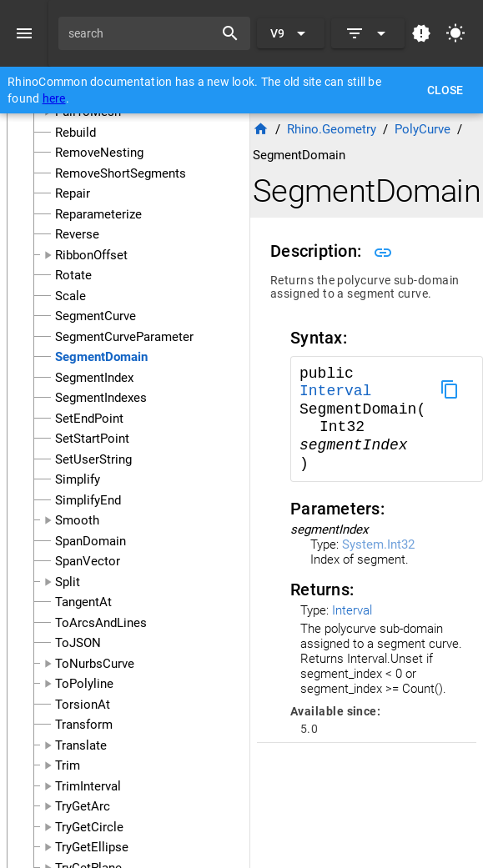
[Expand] (368, 33)
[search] (142, 33)
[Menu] (24, 33)
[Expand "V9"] (291, 33)
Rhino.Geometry (332, 129)
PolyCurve (423, 129)
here (54, 98)
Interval (335, 391)
